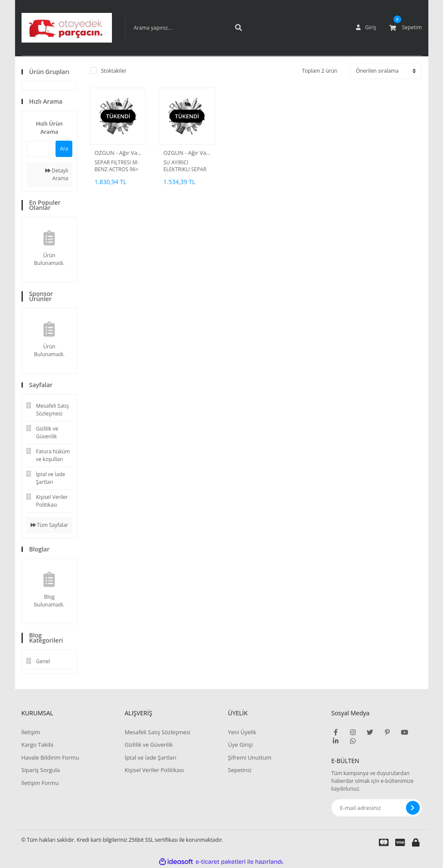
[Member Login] (366, 28)
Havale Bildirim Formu (51, 757)
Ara (64, 149)
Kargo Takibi (37, 745)
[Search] (187, 28)
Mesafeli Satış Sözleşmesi (158, 732)
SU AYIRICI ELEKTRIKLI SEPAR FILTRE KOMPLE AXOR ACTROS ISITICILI (185, 166)
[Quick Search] (38, 149)
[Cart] (406, 28)
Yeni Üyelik (242, 732)
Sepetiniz (240, 770)
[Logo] (67, 28)
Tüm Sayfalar (50, 525)
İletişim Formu (40, 783)
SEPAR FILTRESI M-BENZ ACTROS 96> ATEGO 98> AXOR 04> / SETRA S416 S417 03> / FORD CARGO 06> (116, 166)
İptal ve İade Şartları (151, 757)
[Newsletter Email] (377, 808)
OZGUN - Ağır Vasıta (120, 153)
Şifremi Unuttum (250, 757)
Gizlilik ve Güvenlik (149, 745)
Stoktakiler (113, 71)
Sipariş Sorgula (41, 770)
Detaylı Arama (57, 174)
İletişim (31, 732)
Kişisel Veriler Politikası (154, 770)
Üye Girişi (240, 745)
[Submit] (413, 808)
